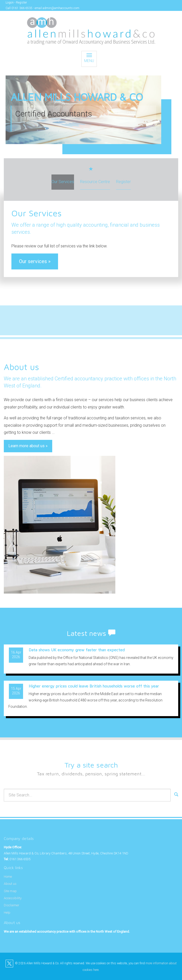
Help (7, 913)
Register (21, 3)
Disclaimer (12, 905)
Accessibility (13, 898)
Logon (10, 3)
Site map (10, 891)
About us (10, 884)
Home (8, 877)
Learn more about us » (28, 446)
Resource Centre (95, 182)
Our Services (63, 182)
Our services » (35, 261)
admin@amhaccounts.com (61, 8)
